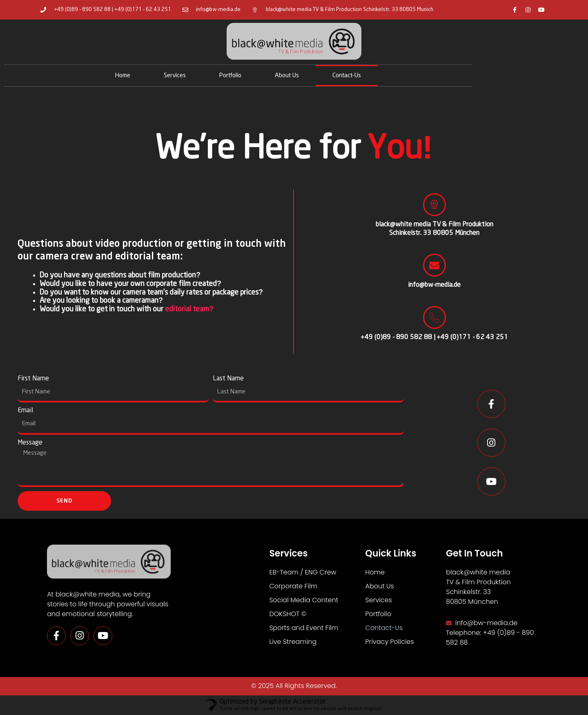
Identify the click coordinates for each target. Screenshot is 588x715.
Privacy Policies (390, 642)
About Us (287, 76)
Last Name (228, 379)
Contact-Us (347, 76)
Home (123, 76)
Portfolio (230, 76)
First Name (33, 379)
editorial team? (189, 309)
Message (30, 443)
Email (25, 410)
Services (175, 76)
